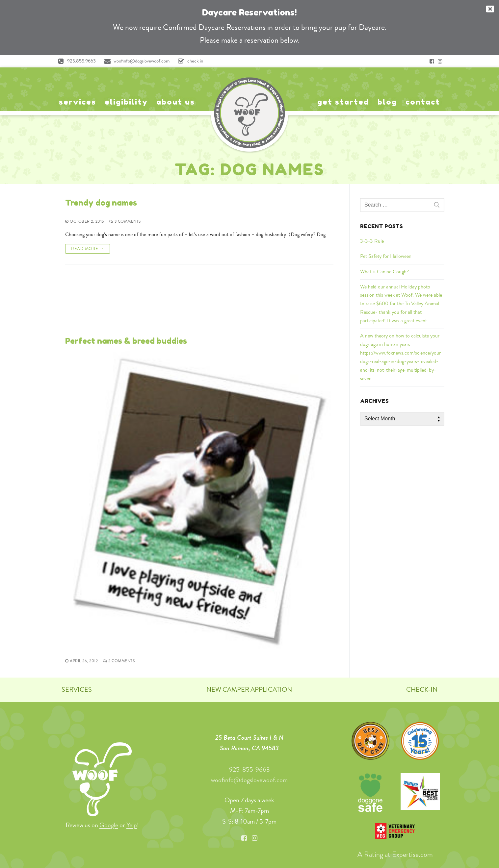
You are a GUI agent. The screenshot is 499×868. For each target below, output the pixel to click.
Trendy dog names (101, 203)
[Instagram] (440, 61)
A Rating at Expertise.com (395, 852)
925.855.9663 (75, 61)
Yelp (132, 823)
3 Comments (125, 222)
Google (109, 823)
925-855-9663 (249, 767)
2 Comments (119, 600)
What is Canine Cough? (384, 272)
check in (189, 61)
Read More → (88, 249)
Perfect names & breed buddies (126, 280)
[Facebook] (432, 61)
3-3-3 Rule (372, 241)
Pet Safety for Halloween (386, 256)
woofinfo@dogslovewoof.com (135, 61)
